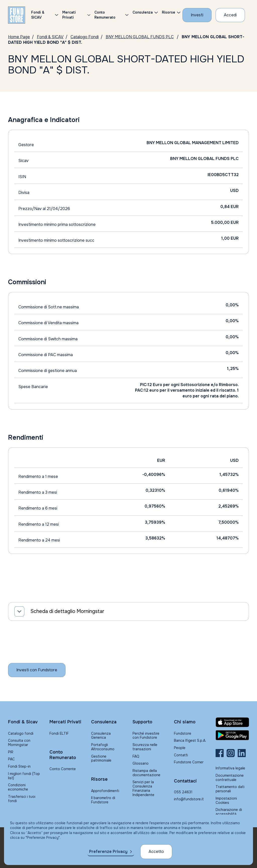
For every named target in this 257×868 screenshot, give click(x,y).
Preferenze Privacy (108, 852)
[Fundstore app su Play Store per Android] (232, 735)
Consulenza (143, 12)
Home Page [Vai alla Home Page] (19, 37)
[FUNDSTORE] (17, 15)
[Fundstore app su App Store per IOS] (232, 722)
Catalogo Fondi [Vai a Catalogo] (85, 37)
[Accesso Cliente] (230, 15)
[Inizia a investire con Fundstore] (37, 670)
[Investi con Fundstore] (197, 15)
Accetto (156, 852)
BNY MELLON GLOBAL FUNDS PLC (140, 37)
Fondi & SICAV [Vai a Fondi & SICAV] (50, 37)
